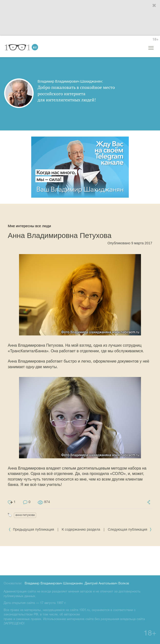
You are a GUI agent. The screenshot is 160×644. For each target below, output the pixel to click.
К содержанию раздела (81, 530)
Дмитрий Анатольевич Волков (107, 584)
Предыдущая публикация (32, 530)
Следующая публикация (130, 530)
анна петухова (25, 515)
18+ (155, 40)
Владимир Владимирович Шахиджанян (54, 584)
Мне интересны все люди (29, 226)
